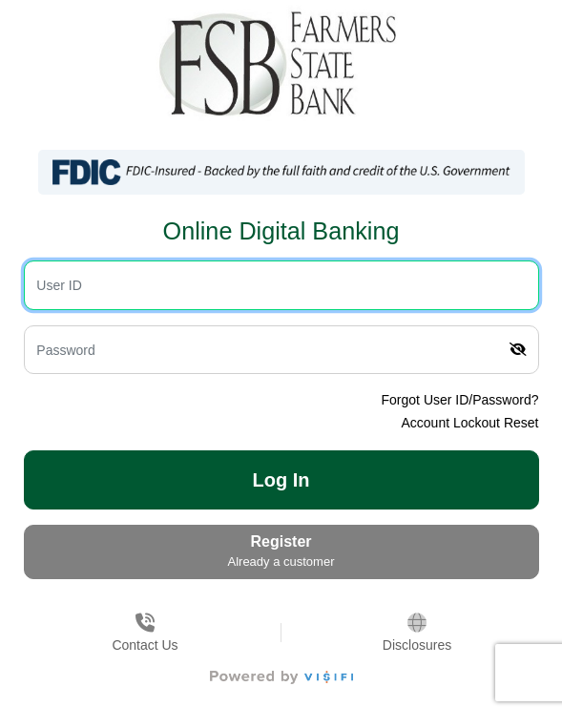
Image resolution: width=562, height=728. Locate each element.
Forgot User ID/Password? (460, 400)
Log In (281, 480)
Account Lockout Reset (470, 423)
